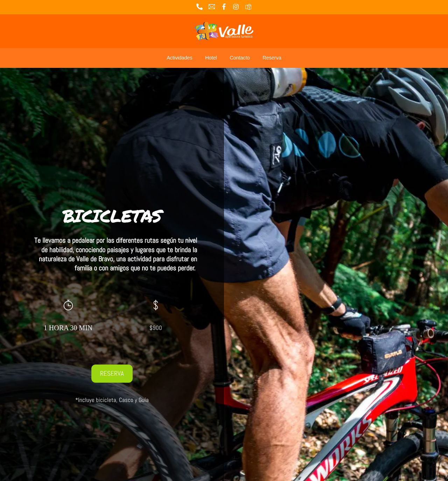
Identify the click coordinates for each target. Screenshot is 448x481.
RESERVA (112, 373)
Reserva (272, 58)
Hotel (211, 58)
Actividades (180, 58)
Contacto (240, 58)
